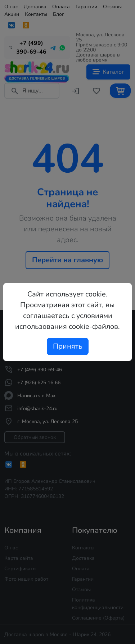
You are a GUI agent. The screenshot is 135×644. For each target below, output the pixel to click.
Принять (68, 346)
